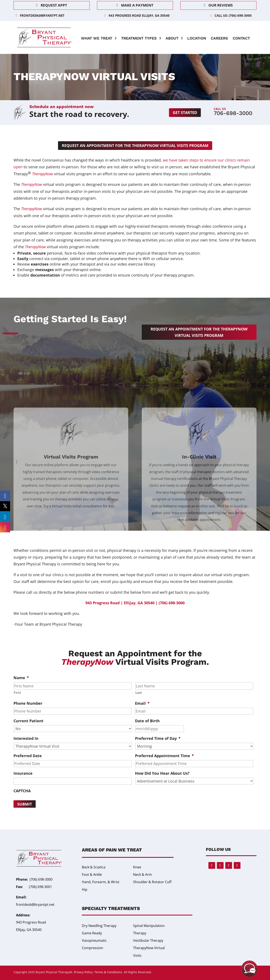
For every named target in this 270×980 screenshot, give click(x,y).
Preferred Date (28, 756)
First (17, 692)
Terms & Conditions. (109, 972)
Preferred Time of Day (158, 738)
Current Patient (28, 721)
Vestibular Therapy (148, 940)
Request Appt (54, 5)
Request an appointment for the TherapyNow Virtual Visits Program (135, 145)
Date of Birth (147, 721)
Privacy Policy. (84, 972)
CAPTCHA (22, 791)
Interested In (26, 738)
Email (142, 703)
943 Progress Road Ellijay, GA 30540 (139, 15)
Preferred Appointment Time (164, 756)
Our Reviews (221, 5)
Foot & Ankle (92, 874)
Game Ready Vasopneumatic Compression (94, 940)
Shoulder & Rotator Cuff (152, 882)
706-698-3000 (233, 113)
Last (139, 692)
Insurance (23, 773)
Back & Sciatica (94, 867)
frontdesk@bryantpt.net (42, 15)
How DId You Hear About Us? (162, 773)
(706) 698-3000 (41, 879)
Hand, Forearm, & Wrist (101, 882)
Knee (137, 867)
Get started (185, 112)
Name (21, 678)
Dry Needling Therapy (99, 926)
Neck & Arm (142, 874)
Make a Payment (137, 5)
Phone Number (28, 703)
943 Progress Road (31, 922)
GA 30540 (34, 930)
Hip (85, 890)
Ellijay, (21, 930)
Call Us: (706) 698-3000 (233, 15)
